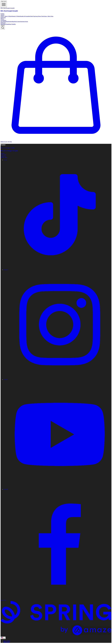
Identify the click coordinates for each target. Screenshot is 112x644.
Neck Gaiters (17, 22)
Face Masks (3, 22)
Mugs (2, 24)
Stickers (10, 22)
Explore (2, 14)
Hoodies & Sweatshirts (25, 16)
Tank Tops (33, 16)
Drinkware (3, 23)
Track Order (3, 155)
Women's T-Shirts (16, 16)
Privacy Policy (7, 641)
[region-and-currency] (3, 638)
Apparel (2, 15)
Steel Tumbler (12, 24)
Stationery (23, 22)
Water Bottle (6, 24)
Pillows (2, 19)
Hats (7, 22)
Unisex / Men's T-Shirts (6, 16)
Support (2, 154)
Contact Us (3, 156)
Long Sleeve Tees (39, 16)
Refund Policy (4, 157)
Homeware (3, 18)
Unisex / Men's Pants (48, 16)
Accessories (3, 20)
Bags (13, 22)
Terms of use (6, 642)
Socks (27, 22)
